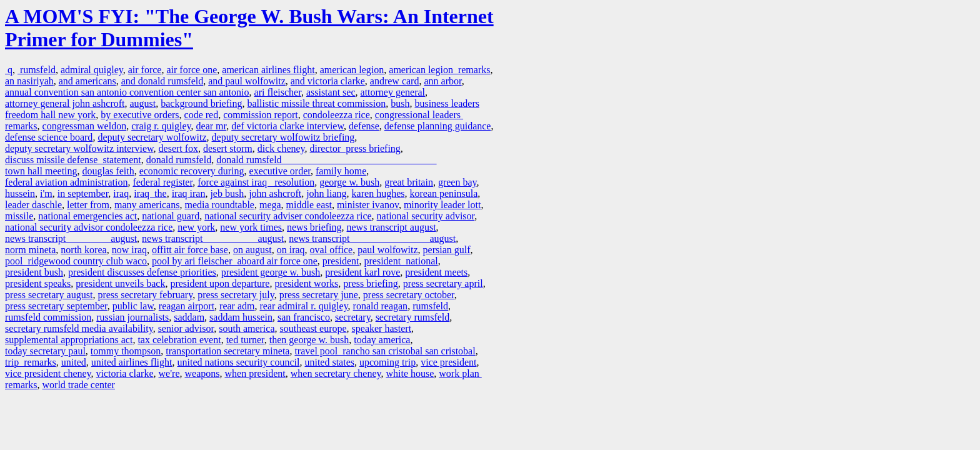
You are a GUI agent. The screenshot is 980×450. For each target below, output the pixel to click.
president (341, 261)
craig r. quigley (161, 126)
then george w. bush (309, 340)
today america (382, 340)
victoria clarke (125, 373)
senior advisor (186, 328)
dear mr (212, 126)
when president (255, 373)
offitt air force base (190, 250)
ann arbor (442, 81)
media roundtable (219, 205)
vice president (448, 362)
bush (400, 103)
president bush (34, 272)
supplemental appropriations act (69, 340)
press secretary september (56, 306)
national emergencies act (87, 216)
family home (341, 171)
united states (329, 362)
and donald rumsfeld (162, 81)
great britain (409, 182)
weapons (202, 373)
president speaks (38, 283)
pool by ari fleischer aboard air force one (235, 261)
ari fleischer (278, 92)
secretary (353, 317)
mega (270, 205)
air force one (192, 70)
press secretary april (443, 283)
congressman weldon (85, 126)
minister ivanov (368, 205)
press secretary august (49, 295)
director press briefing (355, 148)
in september (83, 193)
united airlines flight (132, 362)
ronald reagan (381, 306)
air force (145, 70)
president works (306, 283)
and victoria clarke (328, 81)
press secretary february (145, 295)
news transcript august (392, 227)
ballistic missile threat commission (316, 103)
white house (410, 373)
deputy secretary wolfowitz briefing (283, 137)
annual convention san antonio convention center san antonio (127, 92)
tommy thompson (126, 351)
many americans (147, 205)
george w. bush (349, 182)
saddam (189, 317)
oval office (332, 250)
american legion (352, 70)
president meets (436, 272)
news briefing (314, 227)
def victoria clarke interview (287, 126)
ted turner (245, 340)
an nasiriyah (29, 81)
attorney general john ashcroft (65, 103)
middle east (309, 205)
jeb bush (227, 193)
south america (247, 328)
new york (196, 227)
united (74, 362)
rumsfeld (37, 70)
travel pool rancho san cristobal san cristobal (385, 351)
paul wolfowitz (387, 250)
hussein (20, 193)
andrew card (395, 81)
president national (401, 261)
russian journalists (132, 317)
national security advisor (426, 216)
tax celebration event (179, 340)
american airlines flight (268, 70)
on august (252, 250)
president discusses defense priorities (142, 272)
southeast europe (313, 328)
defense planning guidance (438, 126)
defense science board (49, 137)
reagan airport (187, 306)
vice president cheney (48, 373)
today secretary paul (45, 351)
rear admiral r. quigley (303, 306)
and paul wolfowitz (247, 81)
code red (202, 115)
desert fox (179, 148)
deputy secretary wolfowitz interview (79, 148)
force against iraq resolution (256, 182)
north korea (83, 250)
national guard (171, 216)
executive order (280, 171)
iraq (121, 193)
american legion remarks (439, 70)
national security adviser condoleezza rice (288, 216)
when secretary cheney (336, 373)
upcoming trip (387, 362)
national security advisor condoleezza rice (89, 227)
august (142, 103)
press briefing (371, 283)
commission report (261, 115)
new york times (251, 227)
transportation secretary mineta (227, 351)
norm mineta (30, 250)
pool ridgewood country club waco (76, 261)
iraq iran (189, 193)
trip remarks (31, 362)
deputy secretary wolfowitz (152, 137)
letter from (88, 205)
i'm (46, 193)
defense (364, 126)
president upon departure (220, 283)
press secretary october (409, 295)
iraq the (150, 193)
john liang (326, 193)
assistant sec (331, 92)
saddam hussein (241, 317)
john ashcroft (275, 193)
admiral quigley (92, 70)
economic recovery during (192, 171)
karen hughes (378, 193)
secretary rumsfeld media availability (79, 328)
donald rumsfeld (179, 160)
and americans (87, 81)
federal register (162, 182)
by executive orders (140, 115)
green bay (457, 182)
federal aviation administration (66, 182)
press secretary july (236, 295)
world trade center (79, 385)
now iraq (129, 250)
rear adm (237, 306)
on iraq (291, 250)
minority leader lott (442, 205)
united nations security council (239, 362)
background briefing (201, 103)
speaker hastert (382, 328)
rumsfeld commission (48, 317)
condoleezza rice (337, 115)
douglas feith (108, 171)
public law (133, 306)
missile (19, 216)
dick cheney (281, 148)
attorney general (393, 92)
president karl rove (362, 272)
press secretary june (319, 295)
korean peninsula (443, 193)
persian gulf (447, 250)
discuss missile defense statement (73, 160)
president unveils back (120, 283)
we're (169, 373)
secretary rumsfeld (413, 317)
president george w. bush (271, 272)
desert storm (228, 148)
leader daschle (33, 205)
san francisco (304, 317)
